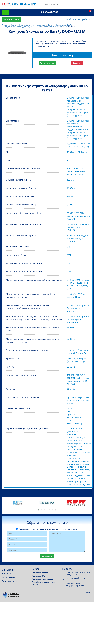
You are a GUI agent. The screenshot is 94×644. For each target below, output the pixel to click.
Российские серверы (41, 573)
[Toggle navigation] (5, 12)
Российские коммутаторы (43, 579)
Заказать (77, 63)
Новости (6, 573)
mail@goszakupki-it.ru (78, 19)
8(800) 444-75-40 (50, 12)
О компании (9, 570)
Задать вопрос (47, 63)
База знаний (9, 577)
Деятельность (9, 581)
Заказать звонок (11, 19)
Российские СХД (39, 576)
